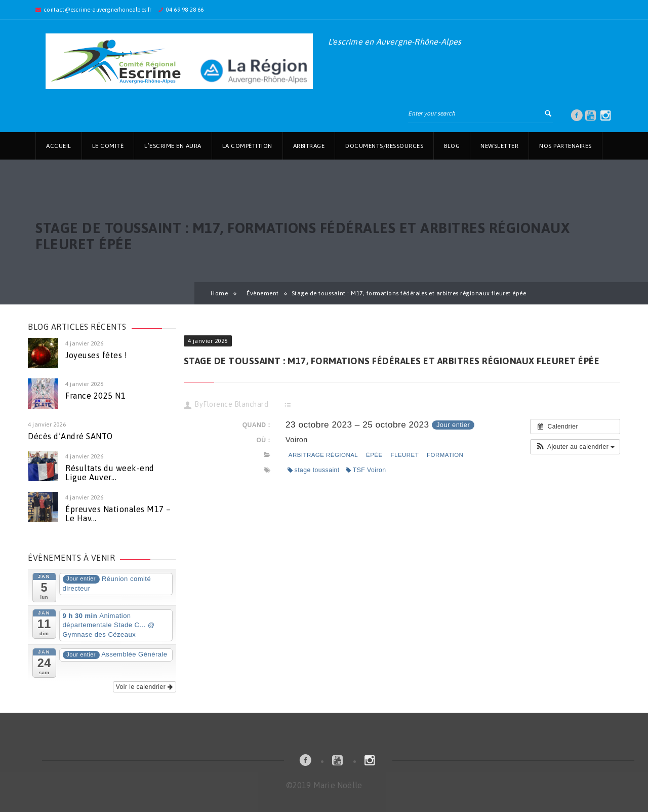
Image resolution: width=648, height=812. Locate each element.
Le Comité (108, 146)
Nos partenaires (565, 146)
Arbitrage (309, 146)
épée (374, 455)
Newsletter (499, 146)
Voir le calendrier (145, 687)
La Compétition (247, 146)
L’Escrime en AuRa (173, 146)
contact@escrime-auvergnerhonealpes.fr (97, 10)
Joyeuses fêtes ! (96, 355)
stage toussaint (314, 470)
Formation (445, 455)
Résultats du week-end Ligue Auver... (110, 473)
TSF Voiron (366, 470)
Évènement (263, 293)
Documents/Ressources (384, 146)
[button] (575, 447)
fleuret (405, 455)
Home (219, 293)
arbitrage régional (323, 455)
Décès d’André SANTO (70, 436)
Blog (452, 146)
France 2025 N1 (95, 396)
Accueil (59, 146)
